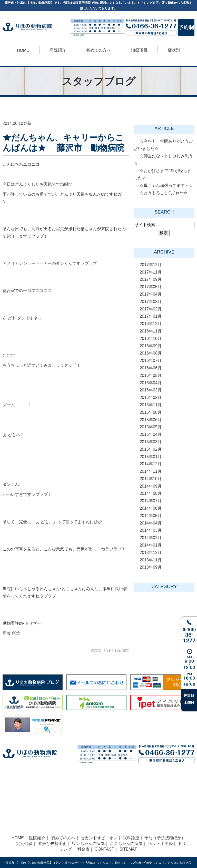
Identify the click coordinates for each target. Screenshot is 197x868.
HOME (23, 50)
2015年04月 (150, 434)
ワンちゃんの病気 (88, 844)
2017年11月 (150, 272)
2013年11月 (150, 560)
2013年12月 (150, 553)
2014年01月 (150, 545)
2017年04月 (150, 294)
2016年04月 (150, 383)
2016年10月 (150, 339)
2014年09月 (150, 486)
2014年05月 (150, 516)
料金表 (83, 849)
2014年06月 (150, 508)
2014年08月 (150, 493)
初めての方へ (63, 838)
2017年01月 (150, 316)
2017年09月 (150, 279)
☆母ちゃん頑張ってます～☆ (166, 185)
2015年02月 (150, 449)
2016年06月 (150, 368)
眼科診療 (131, 838)
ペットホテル (160, 844)
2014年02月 (150, 538)
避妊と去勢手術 (52, 844)
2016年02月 (150, 397)
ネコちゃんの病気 (126, 844)
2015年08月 (150, 412)
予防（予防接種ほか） (165, 838)
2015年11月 (150, 405)
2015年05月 (150, 427)
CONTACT (104, 849)
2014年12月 (150, 464)
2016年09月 (150, 346)
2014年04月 (150, 523)
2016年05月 (150, 375)
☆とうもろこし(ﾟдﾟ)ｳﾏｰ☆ (163, 193)
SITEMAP (129, 849)
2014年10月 (150, 479)
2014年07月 (150, 501)
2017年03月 (150, 302)
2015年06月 (150, 420)
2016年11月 (150, 331)
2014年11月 (150, 471)
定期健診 (24, 844)
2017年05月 (150, 287)
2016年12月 (150, 324)
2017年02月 (150, 309)
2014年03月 (150, 530)
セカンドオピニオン (99, 838)
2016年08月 (150, 353)
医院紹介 (37, 838)
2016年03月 (150, 390)
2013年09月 (150, 567)
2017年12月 (150, 265)
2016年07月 (150, 361)
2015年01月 (150, 457)
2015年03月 (150, 442)
